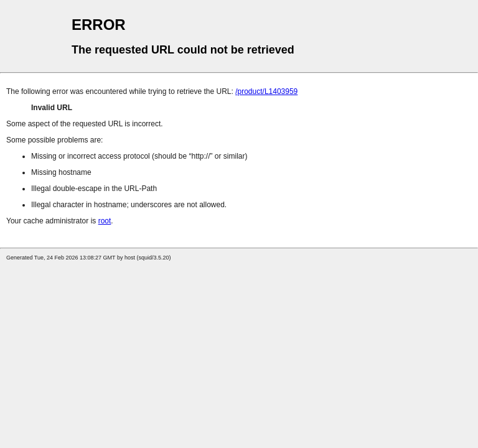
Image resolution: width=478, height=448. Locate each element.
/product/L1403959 (266, 91)
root (105, 221)
